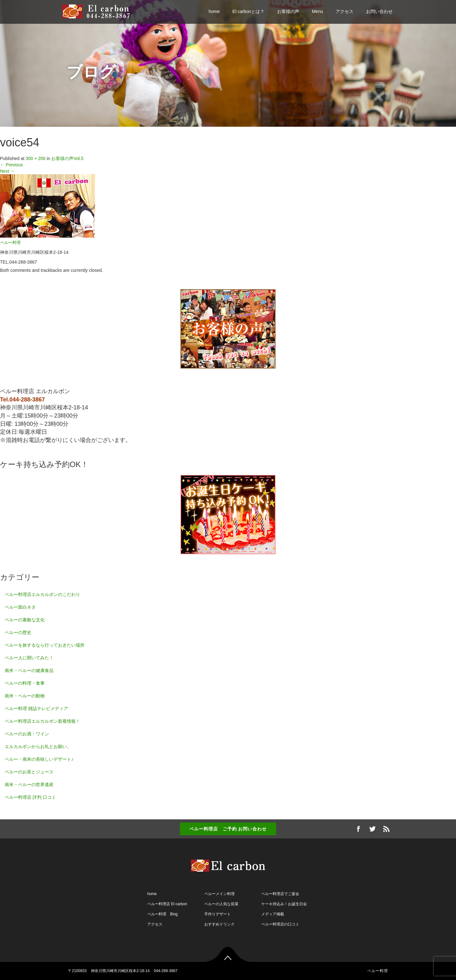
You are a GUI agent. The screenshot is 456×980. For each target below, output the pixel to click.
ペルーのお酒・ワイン (27, 734)
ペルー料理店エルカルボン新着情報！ (42, 721)
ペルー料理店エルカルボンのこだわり (42, 594)
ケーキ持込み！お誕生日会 (284, 904)
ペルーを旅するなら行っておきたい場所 (45, 645)
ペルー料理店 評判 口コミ (30, 797)
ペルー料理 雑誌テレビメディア (36, 708)
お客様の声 (288, 11)
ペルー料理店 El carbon (167, 904)
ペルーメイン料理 (219, 894)
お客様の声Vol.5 (67, 158)
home (214, 11)
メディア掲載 (273, 914)
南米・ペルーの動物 (25, 696)
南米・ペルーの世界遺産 (29, 785)
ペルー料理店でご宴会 (280, 894)
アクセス (345, 11)
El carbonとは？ (248, 11)
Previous (11, 165)
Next (7, 171)
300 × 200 (36, 158)
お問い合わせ (379, 11)
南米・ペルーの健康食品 (29, 670)
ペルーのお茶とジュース (29, 772)
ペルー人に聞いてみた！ (29, 658)
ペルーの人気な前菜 (221, 904)
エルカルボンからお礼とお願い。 (38, 746)
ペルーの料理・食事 (25, 683)
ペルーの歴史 (18, 632)
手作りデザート (218, 914)
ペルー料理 (10, 243)
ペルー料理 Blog (162, 914)
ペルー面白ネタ (20, 607)
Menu (317, 11)
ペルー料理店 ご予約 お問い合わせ (228, 829)
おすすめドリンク (219, 924)
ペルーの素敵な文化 (25, 620)
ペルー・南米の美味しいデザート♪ (39, 759)
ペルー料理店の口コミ (280, 924)
